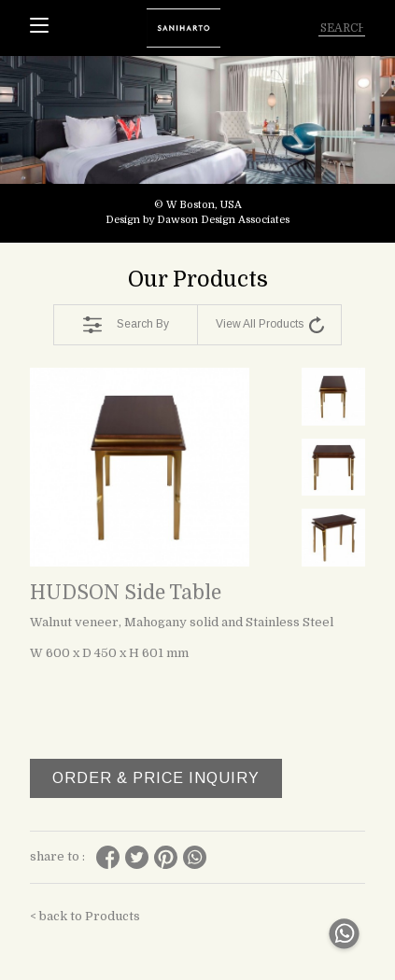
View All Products (270, 325)
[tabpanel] (197, 149)
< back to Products (85, 916)
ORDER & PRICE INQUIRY (156, 778)
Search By (126, 325)
